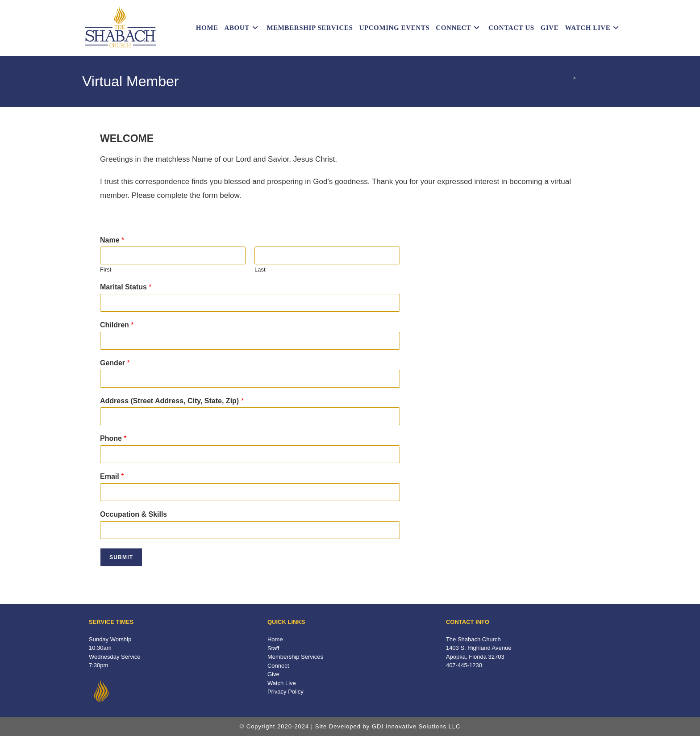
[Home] (567, 78)
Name (112, 240)
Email (112, 476)
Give (273, 674)
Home (275, 639)
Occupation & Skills (133, 514)
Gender (115, 363)
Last (260, 270)
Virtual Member (598, 78)
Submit (121, 557)
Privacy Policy (285, 692)
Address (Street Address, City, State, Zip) (172, 401)
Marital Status (126, 287)
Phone (113, 438)
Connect (278, 666)
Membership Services (295, 657)
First (106, 270)
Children (117, 325)
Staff (273, 648)
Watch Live (282, 683)
